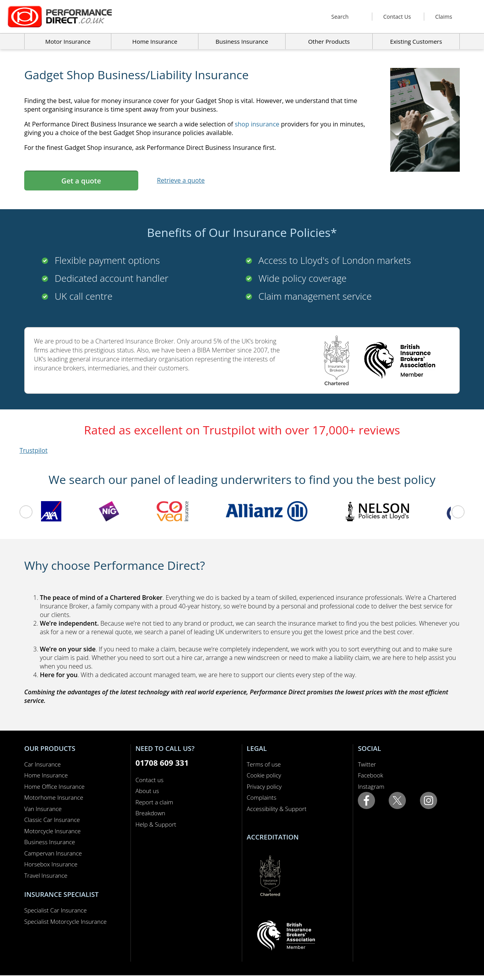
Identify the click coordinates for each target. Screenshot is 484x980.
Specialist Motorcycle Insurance (65, 921)
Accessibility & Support (277, 809)
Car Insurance (42, 764)
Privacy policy (264, 786)
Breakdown (150, 813)
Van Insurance (43, 809)
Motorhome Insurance (54, 797)
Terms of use (264, 764)
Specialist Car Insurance (55, 910)
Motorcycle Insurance (53, 831)
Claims (444, 17)
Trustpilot (34, 450)
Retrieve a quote (181, 180)
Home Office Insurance (54, 786)
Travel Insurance (46, 875)
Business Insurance (242, 41)
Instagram (371, 786)
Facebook (371, 775)
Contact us (150, 780)
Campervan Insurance (53, 853)
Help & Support (156, 824)
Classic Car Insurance (52, 820)
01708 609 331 (162, 763)
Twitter (367, 764)
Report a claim (154, 802)
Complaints (262, 797)
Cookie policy (264, 775)
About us (147, 791)
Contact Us (397, 17)
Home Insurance (46, 775)
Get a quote (81, 181)
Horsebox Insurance (51, 864)
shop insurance (257, 124)
